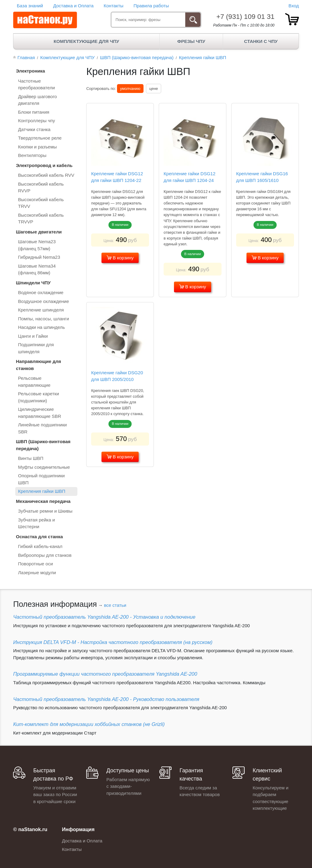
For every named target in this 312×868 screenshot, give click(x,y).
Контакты (113, 6)
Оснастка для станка (39, 537)
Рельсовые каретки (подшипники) (38, 397)
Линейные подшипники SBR (42, 428)
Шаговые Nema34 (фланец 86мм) (37, 269)
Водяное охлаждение (41, 292)
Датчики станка (34, 129)
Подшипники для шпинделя (36, 348)
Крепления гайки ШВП (42, 491)
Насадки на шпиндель (41, 327)
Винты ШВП (31, 458)
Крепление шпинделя (41, 310)
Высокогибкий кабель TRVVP (41, 219)
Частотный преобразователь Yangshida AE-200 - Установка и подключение (104, 617)
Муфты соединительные (44, 467)
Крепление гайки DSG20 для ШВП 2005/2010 (117, 376)
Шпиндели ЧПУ (33, 283)
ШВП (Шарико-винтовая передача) (43, 445)
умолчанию (130, 89)
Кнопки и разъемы (37, 147)
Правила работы (151, 6)
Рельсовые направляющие (34, 382)
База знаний (30, 6)
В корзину (120, 258)
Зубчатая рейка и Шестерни (36, 523)
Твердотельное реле (40, 138)
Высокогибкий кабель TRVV (41, 203)
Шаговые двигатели (39, 232)
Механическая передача (43, 501)
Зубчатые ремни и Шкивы (45, 511)
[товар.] (292, 19)
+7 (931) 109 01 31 (245, 17)
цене (154, 89)
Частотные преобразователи (36, 84)
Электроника (30, 71)
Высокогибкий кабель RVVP (41, 187)
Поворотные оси (35, 564)
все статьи (115, 605)
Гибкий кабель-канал (40, 546)
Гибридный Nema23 (39, 257)
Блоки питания (34, 112)
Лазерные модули (37, 573)
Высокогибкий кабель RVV (46, 175)
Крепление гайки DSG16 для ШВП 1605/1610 (262, 177)
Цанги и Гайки (33, 336)
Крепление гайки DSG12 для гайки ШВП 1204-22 (117, 177)
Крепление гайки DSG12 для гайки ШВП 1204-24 (190, 177)
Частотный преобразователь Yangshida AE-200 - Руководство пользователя (106, 699)
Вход (294, 6)
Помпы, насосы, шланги (43, 319)
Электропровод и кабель (44, 165)
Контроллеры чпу (36, 121)
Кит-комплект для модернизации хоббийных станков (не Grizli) (89, 724)
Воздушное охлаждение (43, 301)
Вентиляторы (32, 155)
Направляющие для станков (38, 365)
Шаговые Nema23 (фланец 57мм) (37, 245)
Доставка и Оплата (73, 6)
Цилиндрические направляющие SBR (39, 413)
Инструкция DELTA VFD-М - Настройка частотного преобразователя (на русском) (113, 642)
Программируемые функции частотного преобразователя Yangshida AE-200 (105, 674)
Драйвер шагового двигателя (37, 100)
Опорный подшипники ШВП (41, 479)
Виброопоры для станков (45, 555)
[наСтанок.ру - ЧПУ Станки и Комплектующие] (45, 20)
